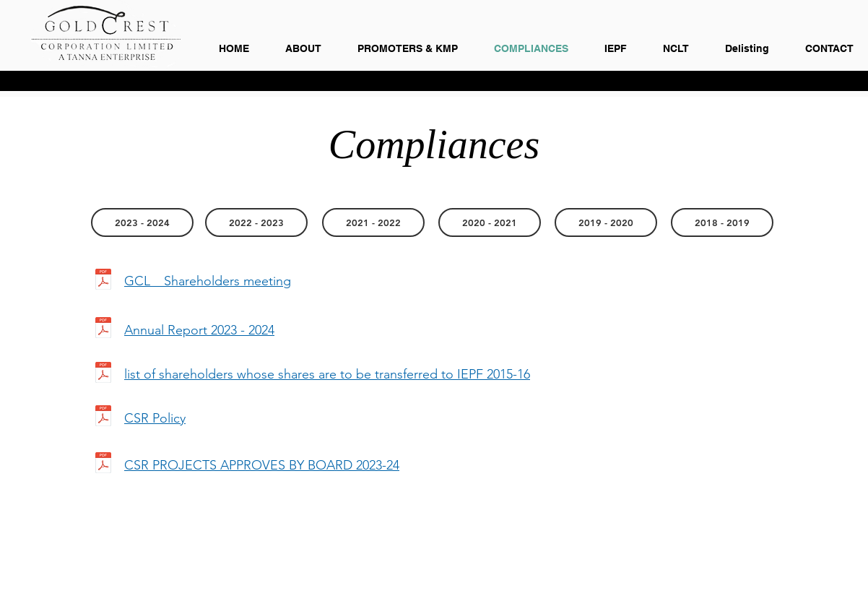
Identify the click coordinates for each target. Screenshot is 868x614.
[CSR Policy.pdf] (103, 418)
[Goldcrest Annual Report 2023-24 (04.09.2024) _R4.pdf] (103, 329)
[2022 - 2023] (256, 222)
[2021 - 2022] (373, 222)
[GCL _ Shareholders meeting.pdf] (103, 281)
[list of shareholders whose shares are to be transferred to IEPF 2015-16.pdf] (103, 374)
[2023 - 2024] (142, 222)
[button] (490, 222)
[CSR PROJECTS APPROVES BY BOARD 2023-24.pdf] (103, 464)
